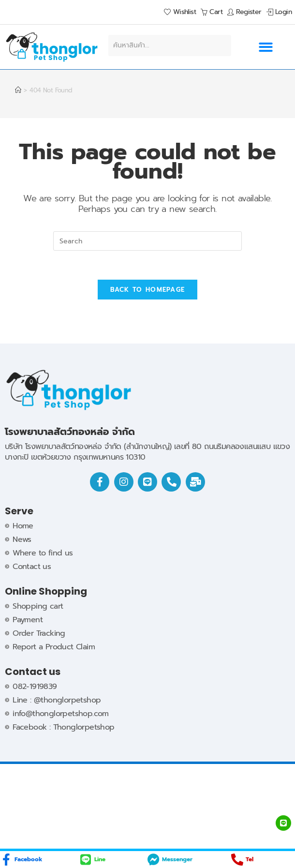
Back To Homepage (148, 290)
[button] (265, 47)
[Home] (18, 90)
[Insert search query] (147, 241)
